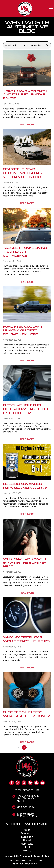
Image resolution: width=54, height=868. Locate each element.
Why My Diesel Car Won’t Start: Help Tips (26, 639)
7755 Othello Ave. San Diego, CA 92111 (28, 798)
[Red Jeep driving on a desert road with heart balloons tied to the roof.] (27, 68)
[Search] (27, 45)
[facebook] (12, 783)
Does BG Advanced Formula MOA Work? (25, 486)
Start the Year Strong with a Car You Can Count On (23, 173)
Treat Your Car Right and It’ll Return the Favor (25, 94)
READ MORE (27, 124)
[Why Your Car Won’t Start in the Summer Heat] (27, 537)
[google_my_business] (24, 783)
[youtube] (43, 783)
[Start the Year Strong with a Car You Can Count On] (27, 147)
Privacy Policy (41, 856)
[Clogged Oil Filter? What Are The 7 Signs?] (27, 690)
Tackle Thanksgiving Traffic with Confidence (25, 252)
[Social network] (30, 783)
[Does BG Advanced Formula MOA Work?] (27, 462)
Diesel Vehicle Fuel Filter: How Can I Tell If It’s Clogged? (26, 409)
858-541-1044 (26, 807)
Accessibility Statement (19, 856)
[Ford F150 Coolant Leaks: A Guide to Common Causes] (27, 304)
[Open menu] (51, 9)
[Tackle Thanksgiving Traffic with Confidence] (27, 226)
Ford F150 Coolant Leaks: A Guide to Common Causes (23, 330)
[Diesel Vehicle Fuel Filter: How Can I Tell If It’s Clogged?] (27, 383)
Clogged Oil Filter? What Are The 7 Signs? (26, 714)
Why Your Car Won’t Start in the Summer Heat (25, 562)
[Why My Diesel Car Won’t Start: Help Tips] (27, 615)
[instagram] (18, 783)
